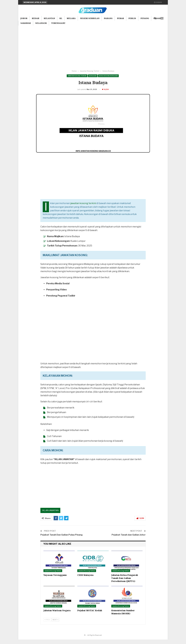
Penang (145, 18)
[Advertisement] (93, 46)
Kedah (36, 18)
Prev (47, 624)
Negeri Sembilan (90, 18)
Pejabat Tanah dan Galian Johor (129, 539)
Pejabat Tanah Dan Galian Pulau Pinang (62, 539)
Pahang (108, 18)
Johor (24, 18)
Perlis (132, 18)
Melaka (71, 18)
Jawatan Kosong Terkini (77, 76)
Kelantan (49, 18)
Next (55, 624)
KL (61, 18)
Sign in (158, 2)
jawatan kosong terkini (83, 208)
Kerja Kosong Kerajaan (108, 76)
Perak (120, 18)
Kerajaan (93, 76)
